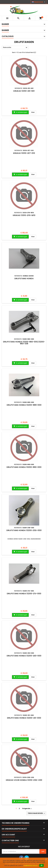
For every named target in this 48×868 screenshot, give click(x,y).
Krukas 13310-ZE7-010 (24, 153)
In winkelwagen (20, 112)
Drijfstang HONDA (24, 279)
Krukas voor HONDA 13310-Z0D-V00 (24, 780)
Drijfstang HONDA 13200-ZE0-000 (24, 656)
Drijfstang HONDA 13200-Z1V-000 (24, 594)
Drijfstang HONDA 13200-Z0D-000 (24, 530)
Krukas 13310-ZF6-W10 (24, 215)
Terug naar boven (36, 813)
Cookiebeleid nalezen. (31, 865)
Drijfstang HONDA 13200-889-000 (24, 405)
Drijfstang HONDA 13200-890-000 (24, 467)
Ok (41, 865)
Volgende (27, 808)
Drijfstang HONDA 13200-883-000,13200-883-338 (24, 343)
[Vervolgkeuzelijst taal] (39, 2)
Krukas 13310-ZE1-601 (24, 91)
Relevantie (15, 48)
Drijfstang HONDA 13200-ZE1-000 (24, 718)
